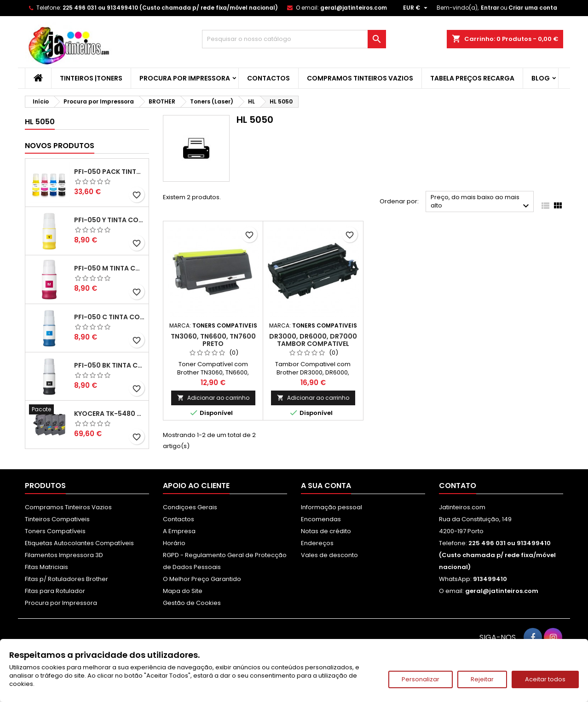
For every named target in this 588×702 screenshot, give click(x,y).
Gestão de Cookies (192, 603)
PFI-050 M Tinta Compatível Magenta (110, 268)
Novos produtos (60, 146)
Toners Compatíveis (55, 531)
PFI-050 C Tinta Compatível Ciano (110, 317)
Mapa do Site (183, 591)
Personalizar (421, 679)
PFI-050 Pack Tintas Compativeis (110, 172)
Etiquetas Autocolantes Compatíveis (79, 543)
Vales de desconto (329, 555)
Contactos (268, 78)
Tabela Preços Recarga (472, 78)
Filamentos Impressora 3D (64, 555)
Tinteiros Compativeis (57, 519)
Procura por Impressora (185, 78)
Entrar (490, 8)
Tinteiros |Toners (91, 78)
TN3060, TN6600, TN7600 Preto (213, 340)
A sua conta (326, 486)
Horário (174, 543)
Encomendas (321, 519)
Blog (541, 78)
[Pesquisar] (294, 39)
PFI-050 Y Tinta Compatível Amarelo (110, 220)
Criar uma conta (533, 8)
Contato (458, 486)
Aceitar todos (545, 679)
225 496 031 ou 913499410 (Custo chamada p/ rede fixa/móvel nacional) (170, 8)
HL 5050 (40, 122)
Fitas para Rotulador (55, 591)
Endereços (317, 543)
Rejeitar (482, 679)
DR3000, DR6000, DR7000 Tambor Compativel (313, 340)
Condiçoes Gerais (190, 507)
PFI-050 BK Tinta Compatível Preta (110, 365)
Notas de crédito (326, 531)
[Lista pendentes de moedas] (416, 8)
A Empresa (179, 531)
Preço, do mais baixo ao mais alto (481, 202)
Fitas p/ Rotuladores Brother (66, 579)
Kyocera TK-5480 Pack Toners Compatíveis (110, 414)
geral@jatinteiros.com (354, 8)
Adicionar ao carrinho (213, 398)
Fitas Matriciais (46, 567)
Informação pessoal (331, 507)
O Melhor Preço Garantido (202, 579)
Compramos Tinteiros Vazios (360, 78)
